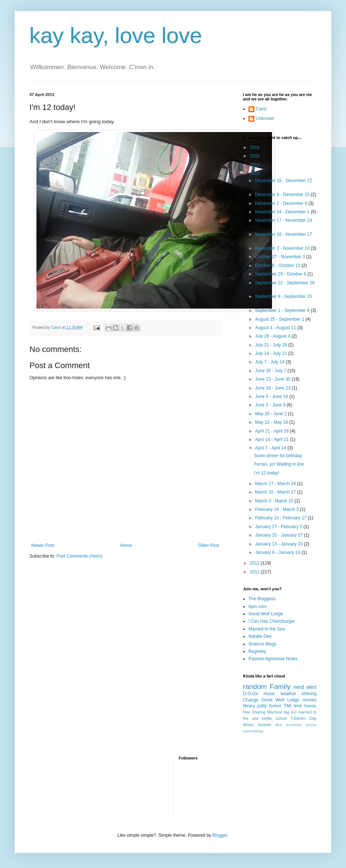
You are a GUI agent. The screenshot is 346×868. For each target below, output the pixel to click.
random (255, 686)
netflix (267, 718)
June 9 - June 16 (272, 396)
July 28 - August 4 (273, 336)
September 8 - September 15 (284, 296)
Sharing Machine (267, 712)
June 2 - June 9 (271, 405)
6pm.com (257, 606)
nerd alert (305, 687)
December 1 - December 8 (282, 203)
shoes (248, 725)
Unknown (265, 118)
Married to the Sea (267, 629)
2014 (255, 165)
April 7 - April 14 (271, 448)
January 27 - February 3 (279, 527)
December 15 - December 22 (284, 181)
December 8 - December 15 (283, 195)
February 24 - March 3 (278, 509)
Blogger (220, 835)
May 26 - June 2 (271, 414)
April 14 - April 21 (273, 440)
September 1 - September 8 (283, 310)
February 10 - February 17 (281, 518)
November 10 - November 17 (284, 234)
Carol (261, 109)
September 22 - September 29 (285, 283)
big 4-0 (290, 712)
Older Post (209, 545)
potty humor (269, 706)
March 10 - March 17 (276, 492)
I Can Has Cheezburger (272, 621)
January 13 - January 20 (280, 544)
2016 (255, 147)
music (269, 694)
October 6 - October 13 (278, 266)
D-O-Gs (250, 694)
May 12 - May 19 (272, 422)
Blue (278, 725)
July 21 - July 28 (272, 345)
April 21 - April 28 (273, 431)
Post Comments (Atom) (79, 556)
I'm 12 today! (266, 473)
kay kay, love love (116, 35)
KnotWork (294, 725)
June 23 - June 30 (273, 379)
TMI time (293, 706)
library (249, 706)
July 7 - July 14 (270, 362)
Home (126, 545)
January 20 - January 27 (280, 535)
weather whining (299, 694)
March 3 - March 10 (275, 501)
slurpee (264, 725)
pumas (311, 725)
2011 (255, 572)
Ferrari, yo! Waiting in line (279, 464)
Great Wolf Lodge (266, 614)
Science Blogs (262, 644)
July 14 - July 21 (272, 353)
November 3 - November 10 (283, 248)
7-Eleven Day (303, 718)
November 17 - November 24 (284, 220)
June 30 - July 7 (271, 371)
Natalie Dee (260, 636)
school (281, 718)
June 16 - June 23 (273, 388)
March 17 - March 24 (276, 484)
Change (251, 700)
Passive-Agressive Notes (273, 659)
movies (310, 700)
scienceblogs (253, 731)
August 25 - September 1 (280, 319)
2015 (255, 156)
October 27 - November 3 (281, 257)
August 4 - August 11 (276, 328)
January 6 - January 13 (278, 552)
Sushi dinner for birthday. (278, 456)
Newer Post (43, 545)
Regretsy (257, 651)
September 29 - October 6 (281, 274)
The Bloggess (262, 599)
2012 (255, 563)
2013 (255, 173)
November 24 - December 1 (283, 212)
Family (280, 686)
